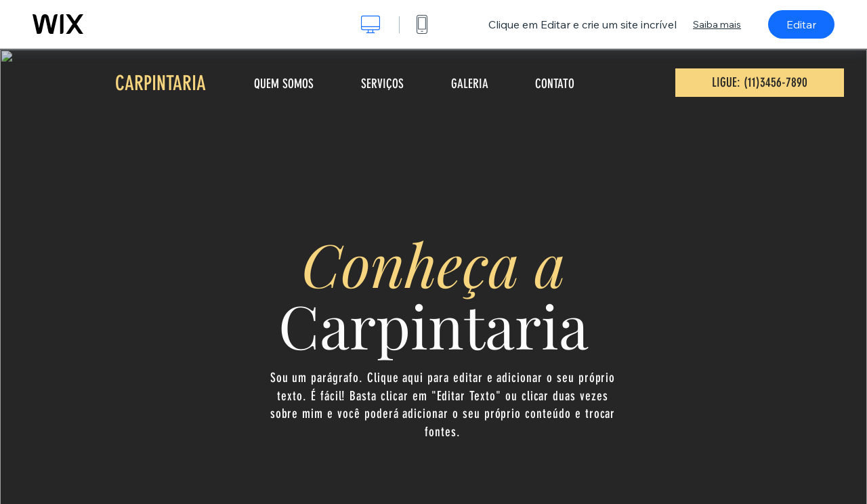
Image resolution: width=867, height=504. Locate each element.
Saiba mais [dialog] (717, 24)
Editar (801, 24)
